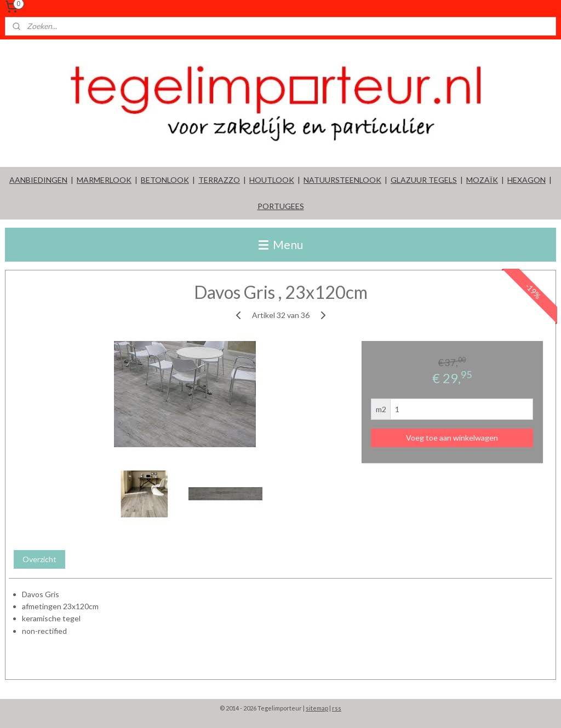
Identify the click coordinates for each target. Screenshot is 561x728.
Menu (281, 244)
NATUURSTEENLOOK (342, 180)
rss (337, 708)
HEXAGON (526, 180)
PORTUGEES (281, 206)
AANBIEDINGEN (38, 180)
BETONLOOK (165, 180)
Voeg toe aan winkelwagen (452, 437)
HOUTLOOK (272, 180)
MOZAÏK (482, 180)
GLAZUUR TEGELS (424, 180)
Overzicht (39, 559)
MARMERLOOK (104, 180)
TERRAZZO (219, 180)
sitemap (317, 708)
